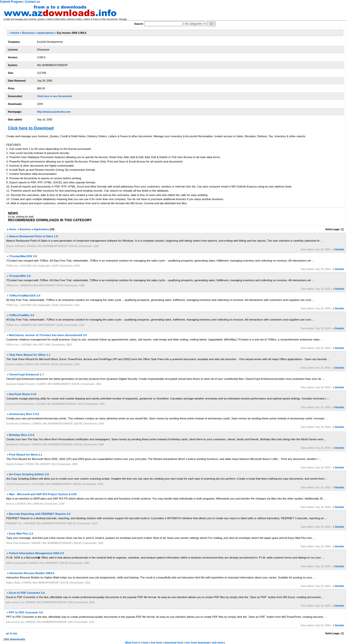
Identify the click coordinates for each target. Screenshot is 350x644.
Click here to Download (31, 128)
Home (15, 33)
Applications (46, 33)
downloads (18, 639)
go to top (12, 633)
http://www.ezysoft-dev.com (54, 112)
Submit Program (11, 2)
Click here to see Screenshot (54, 96)
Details (340, 249)
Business (28, 33)
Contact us (32, 2)
